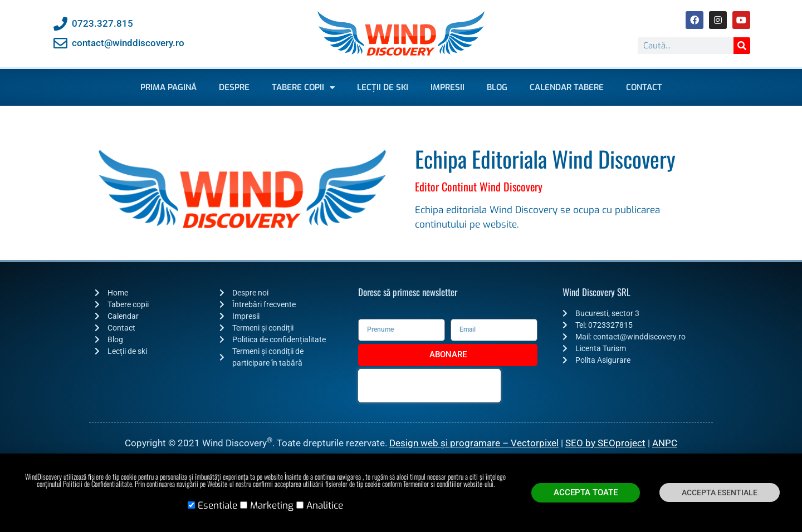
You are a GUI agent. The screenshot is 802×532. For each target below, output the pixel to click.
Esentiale (217, 509)
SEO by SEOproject (605, 443)
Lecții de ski (383, 87)
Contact (644, 87)
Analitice (325, 509)
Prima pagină (168, 87)
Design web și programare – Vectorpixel (474, 443)
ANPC (665, 443)
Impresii (448, 87)
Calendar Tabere (567, 87)
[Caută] (742, 46)
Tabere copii (303, 88)
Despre (234, 87)
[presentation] (429, 386)
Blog (497, 87)
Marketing (272, 509)
